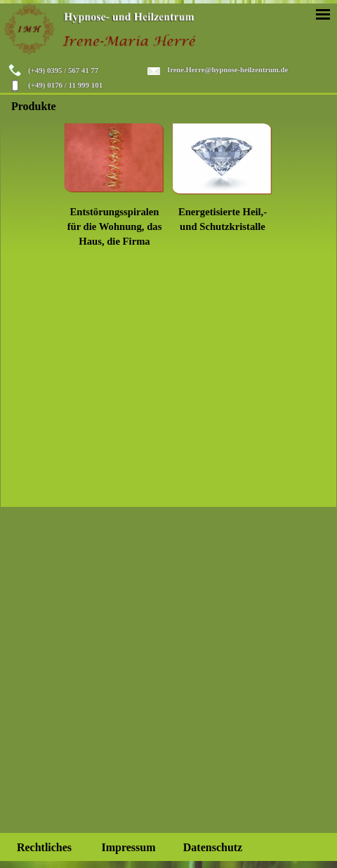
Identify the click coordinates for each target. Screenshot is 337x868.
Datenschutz (213, 847)
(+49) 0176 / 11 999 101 (65, 85)
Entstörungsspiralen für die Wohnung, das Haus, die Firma (115, 226)
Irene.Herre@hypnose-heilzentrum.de (227, 70)
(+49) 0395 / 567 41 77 (63, 70)
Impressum (128, 847)
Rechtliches (44, 847)
